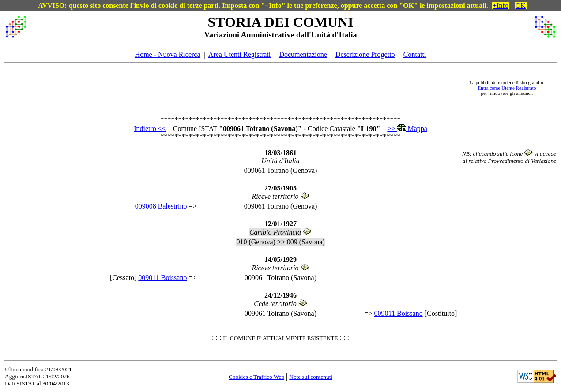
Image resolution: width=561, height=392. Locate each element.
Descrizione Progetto (365, 54)
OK (521, 6)
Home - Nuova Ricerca (168, 54)
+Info (501, 6)
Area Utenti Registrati (239, 54)
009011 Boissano (162, 278)
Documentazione (303, 54)
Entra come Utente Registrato (507, 88)
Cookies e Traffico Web (256, 377)
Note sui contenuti (311, 377)
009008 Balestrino (161, 206)
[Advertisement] (246, 88)
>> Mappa (407, 129)
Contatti (415, 54)
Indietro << (150, 129)
